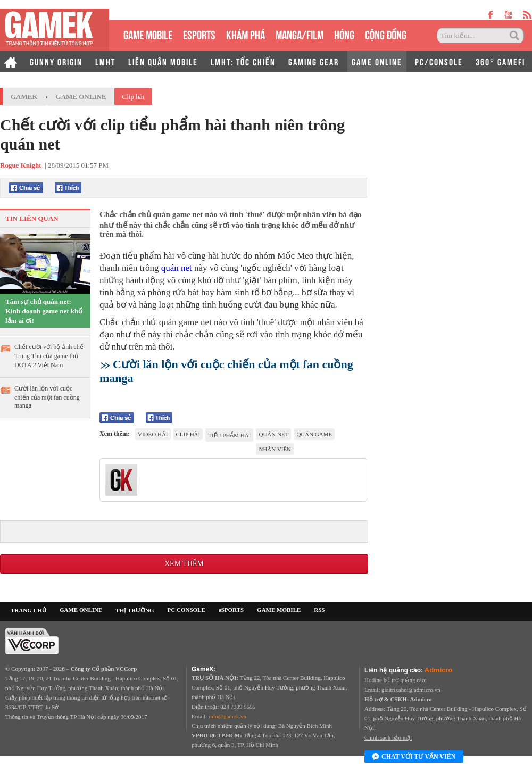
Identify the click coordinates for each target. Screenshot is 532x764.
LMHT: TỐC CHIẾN (243, 61)
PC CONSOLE (186, 610)
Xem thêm (184, 564)
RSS (319, 610)
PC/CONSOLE (439, 61)
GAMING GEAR (314, 61)
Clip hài (134, 97)
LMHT (105, 61)
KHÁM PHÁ (246, 34)
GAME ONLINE (377, 61)
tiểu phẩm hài (229, 435)
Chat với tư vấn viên (414, 757)
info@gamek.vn (227, 716)
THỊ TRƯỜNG (135, 610)
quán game (314, 434)
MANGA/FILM (300, 34)
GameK (24, 97)
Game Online (81, 97)
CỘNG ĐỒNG (386, 34)
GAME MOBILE (148, 34)
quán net (177, 268)
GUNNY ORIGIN (56, 61)
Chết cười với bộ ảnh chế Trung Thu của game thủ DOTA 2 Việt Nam (49, 356)
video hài (153, 434)
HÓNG (344, 34)
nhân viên (275, 449)
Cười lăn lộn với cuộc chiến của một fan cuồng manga (47, 397)
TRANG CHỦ (28, 610)
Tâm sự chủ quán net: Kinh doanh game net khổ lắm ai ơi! (44, 311)
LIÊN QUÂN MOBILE (163, 61)
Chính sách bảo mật (388, 737)
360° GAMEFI (500, 61)
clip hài (188, 434)
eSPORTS (199, 34)
